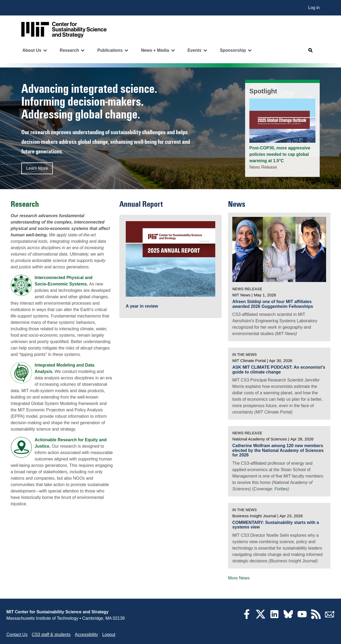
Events (194, 50)
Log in (314, 8)
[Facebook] (247, 617)
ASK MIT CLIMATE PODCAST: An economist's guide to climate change (279, 370)
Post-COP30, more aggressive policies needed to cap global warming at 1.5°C (280, 154)
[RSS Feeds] (316, 617)
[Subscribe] (330, 617)
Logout (109, 635)
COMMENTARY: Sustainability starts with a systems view (276, 525)
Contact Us (17, 635)
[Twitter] (261, 617)
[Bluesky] (288, 617)
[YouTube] (302, 617)
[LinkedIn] (274, 617)
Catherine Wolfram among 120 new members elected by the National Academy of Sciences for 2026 (278, 450)
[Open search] (311, 50)
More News (239, 578)
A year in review (142, 306)
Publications (110, 50)
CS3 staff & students (51, 635)
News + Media (155, 50)
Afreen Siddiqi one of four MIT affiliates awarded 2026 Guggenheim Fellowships (273, 304)
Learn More (37, 168)
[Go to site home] (64, 30)
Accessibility (86, 635)
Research (69, 50)
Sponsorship (233, 50)
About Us (32, 50)
